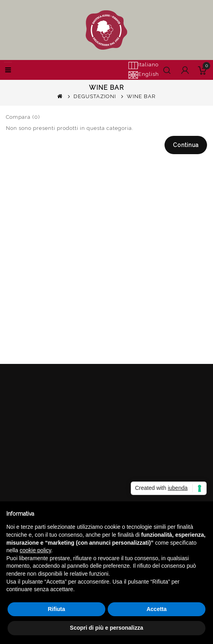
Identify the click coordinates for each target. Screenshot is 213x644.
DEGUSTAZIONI (95, 96)
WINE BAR (141, 96)
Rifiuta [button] (56, 609)
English (143, 75)
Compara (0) (23, 117)
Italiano (143, 65)
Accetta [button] (157, 609)
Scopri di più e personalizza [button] (106, 628)
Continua (186, 145)
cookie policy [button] (35, 550)
